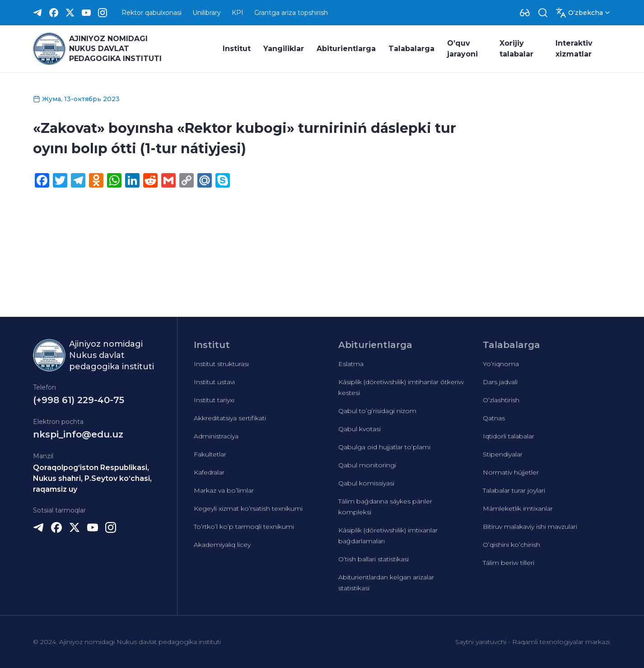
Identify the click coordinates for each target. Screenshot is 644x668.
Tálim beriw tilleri (509, 563)
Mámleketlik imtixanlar (518, 508)
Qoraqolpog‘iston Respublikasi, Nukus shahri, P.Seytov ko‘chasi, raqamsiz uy (92, 478)
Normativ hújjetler (511, 472)
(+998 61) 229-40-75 (79, 400)
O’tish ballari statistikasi (373, 559)
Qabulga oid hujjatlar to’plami (384, 447)
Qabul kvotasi (359, 429)
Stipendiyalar (503, 454)
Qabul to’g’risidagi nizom (377, 411)
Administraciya (216, 436)
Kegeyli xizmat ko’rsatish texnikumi (248, 508)
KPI (238, 13)
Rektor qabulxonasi (152, 13)
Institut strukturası (221, 364)
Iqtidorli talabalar (509, 436)
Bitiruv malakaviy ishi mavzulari (530, 527)
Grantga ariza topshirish (291, 13)
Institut (237, 49)
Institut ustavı (214, 382)
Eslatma (351, 364)
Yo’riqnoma (501, 364)
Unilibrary (207, 13)
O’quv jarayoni (462, 49)
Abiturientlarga (346, 49)
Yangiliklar (284, 49)
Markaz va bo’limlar (224, 490)
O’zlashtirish (501, 400)
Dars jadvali (500, 382)
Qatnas (494, 418)
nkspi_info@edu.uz (78, 434)
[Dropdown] (525, 13)
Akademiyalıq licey (222, 545)
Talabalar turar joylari (514, 490)
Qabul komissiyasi (366, 483)
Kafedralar (209, 472)
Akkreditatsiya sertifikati (230, 418)
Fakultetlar (210, 454)
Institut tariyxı (214, 400)
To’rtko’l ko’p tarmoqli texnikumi (244, 527)
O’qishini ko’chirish (511, 545)
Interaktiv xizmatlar (574, 49)
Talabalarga (411, 49)
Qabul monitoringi (367, 465)
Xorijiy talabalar (516, 49)
